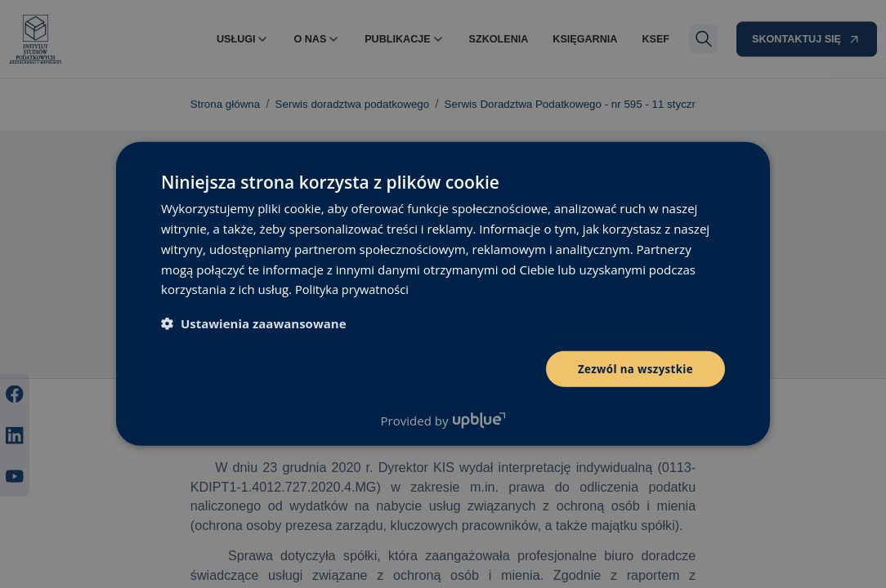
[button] (254, 323)
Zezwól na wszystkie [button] (632, 369)
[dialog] (443, 294)
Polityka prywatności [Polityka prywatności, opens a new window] (354, 288)
